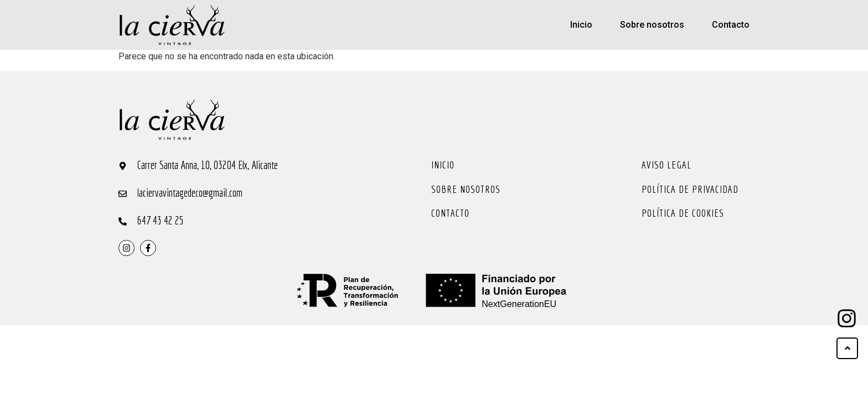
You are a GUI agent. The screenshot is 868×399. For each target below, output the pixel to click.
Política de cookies (683, 213)
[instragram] (126, 248)
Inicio (581, 25)
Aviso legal (666, 165)
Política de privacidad (690, 189)
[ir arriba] (847, 348)
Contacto (731, 25)
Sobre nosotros (652, 25)
